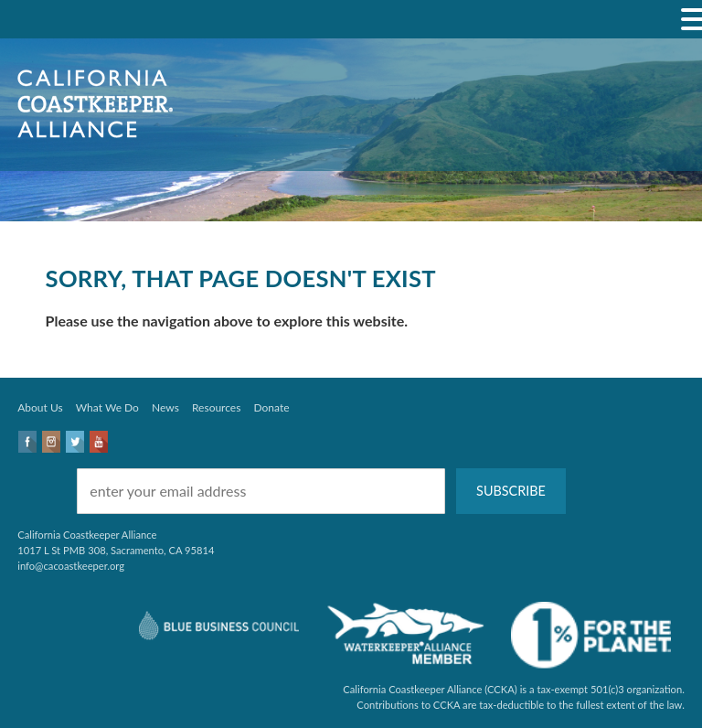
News (165, 407)
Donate (272, 407)
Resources (216, 407)
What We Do (107, 407)
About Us (40, 407)
